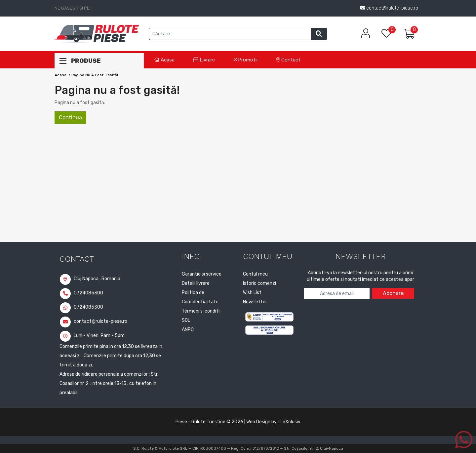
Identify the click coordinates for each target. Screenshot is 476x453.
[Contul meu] (366, 34)
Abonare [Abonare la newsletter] (393, 293)
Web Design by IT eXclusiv (273, 422)
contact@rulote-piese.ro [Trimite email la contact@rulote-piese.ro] (389, 8)
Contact (288, 60)
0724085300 (81, 293)
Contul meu (255, 274)
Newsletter (255, 302)
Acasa (164, 60)
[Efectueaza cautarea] (319, 34)
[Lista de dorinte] (390, 34)
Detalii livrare (196, 283)
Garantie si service (202, 274)
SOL (186, 320)
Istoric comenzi (259, 283)
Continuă (70, 117)
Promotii (246, 60)
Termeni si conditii (201, 311)
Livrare (204, 60)
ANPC (188, 330)
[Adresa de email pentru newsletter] (337, 294)
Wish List (252, 293)
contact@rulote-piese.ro (93, 321)
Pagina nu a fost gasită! (95, 75)
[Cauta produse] (230, 34)
